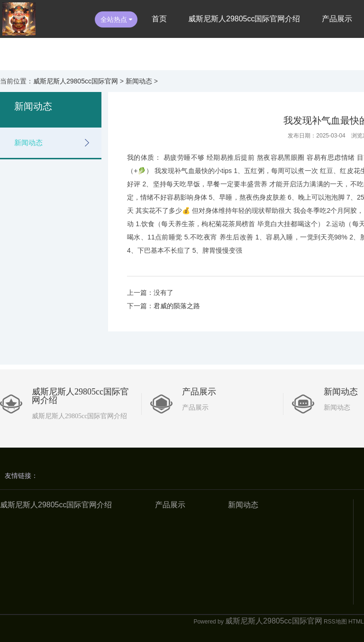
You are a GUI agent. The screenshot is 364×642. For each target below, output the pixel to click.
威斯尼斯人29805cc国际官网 (76, 81)
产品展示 (337, 19)
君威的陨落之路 (177, 306)
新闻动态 (139, 81)
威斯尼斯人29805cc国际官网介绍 (244, 19)
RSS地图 (335, 622)
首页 (159, 19)
